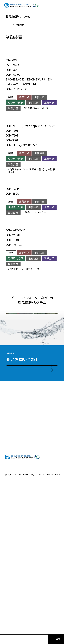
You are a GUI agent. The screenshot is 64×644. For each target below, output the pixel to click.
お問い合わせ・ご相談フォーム (28, 507)
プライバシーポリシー (32, 610)
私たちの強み (12, 545)
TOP (8, 25)
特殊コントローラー (44, 220)
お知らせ (9, 537)
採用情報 (10, 585)
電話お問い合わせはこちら (27, 493)
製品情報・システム (24, 25)
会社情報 (10, 577)
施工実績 (10, 569)
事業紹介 (10, 553)
